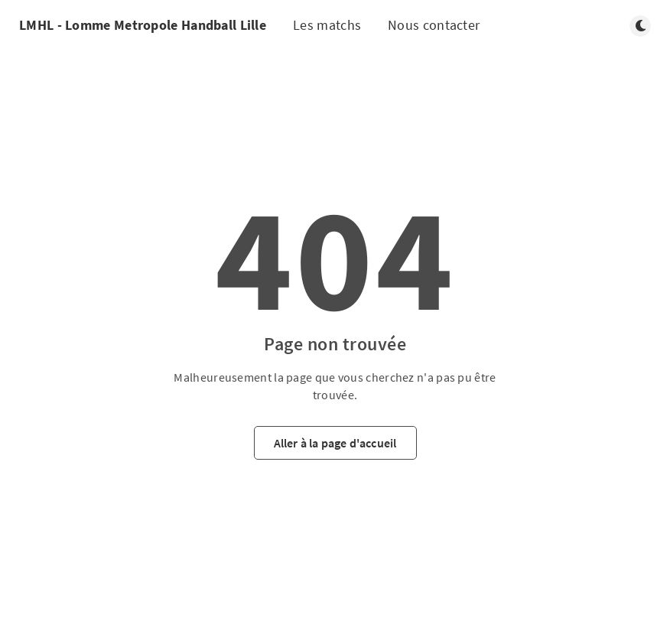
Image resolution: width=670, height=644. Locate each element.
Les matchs (327, 25)
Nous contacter (434, 25)
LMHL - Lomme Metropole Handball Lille (143, 25)
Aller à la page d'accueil (335, 443)
